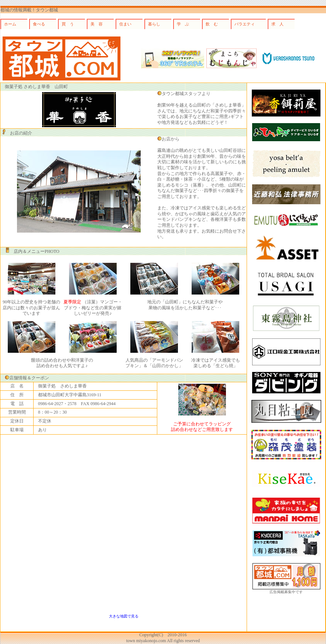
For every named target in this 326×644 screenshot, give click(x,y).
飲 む (212, 24)
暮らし (154, 24)
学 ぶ (183, 24)
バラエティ (245, 24)
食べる (39, 24)
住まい (125, 24)
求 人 (277, 24)
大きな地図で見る (124, 616)
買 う (68, 24)
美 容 (97, 24)
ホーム (10, 24)
